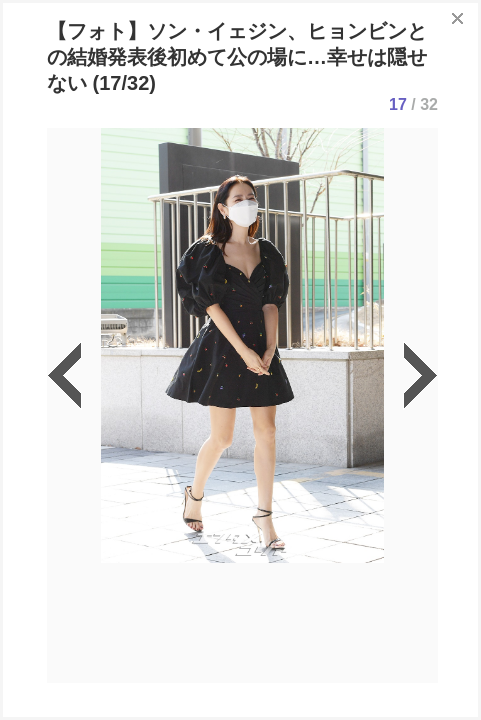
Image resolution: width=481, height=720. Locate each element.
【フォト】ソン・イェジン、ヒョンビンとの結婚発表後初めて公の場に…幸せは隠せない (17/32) (237, 57)
